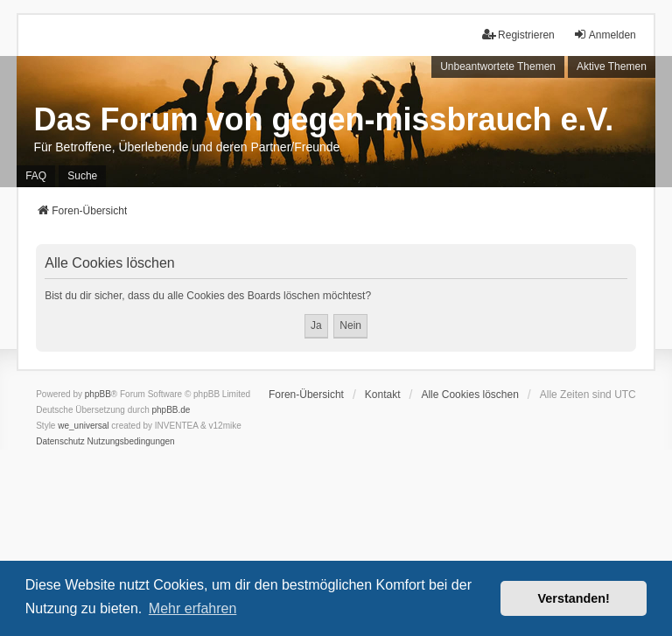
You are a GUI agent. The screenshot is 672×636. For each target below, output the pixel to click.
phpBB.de (171, 410)
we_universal (83, 426)
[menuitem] (60, 442)
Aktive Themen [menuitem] (612, 66)
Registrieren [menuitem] (518, 35)
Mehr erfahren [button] (193, 608)
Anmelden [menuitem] (605, 35)
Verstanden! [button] (574, 598)
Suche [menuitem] (82, 176)
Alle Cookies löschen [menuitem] (469, 395)
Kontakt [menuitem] (383, 395)
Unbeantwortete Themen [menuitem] (498, 66)
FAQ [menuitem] (36, 176)
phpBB (98, 394)
